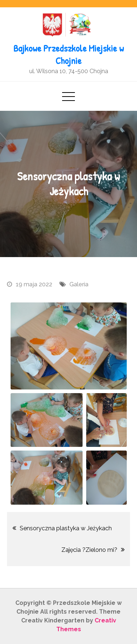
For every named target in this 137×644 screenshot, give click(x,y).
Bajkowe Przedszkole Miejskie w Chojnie (69, 54)
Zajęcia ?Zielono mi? (89, 550)
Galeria (79, 284)
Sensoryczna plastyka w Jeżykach (66, 528)
